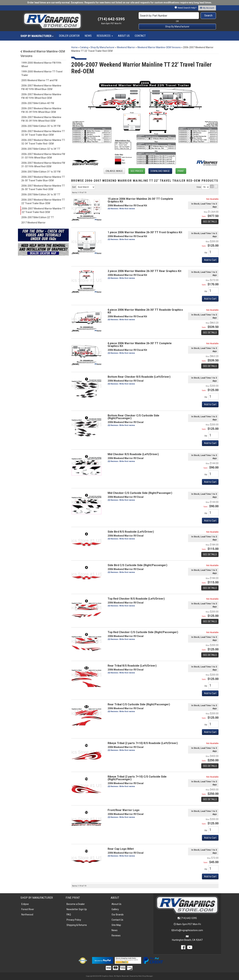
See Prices (137, 171)
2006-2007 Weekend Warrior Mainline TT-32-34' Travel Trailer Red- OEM (43, 142)
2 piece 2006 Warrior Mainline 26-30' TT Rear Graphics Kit (144, 271)
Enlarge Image (114, 171)
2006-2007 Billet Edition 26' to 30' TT (41, 195)
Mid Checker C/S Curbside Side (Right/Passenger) (140, 493)
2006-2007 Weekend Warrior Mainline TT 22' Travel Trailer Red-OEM (43, 210)
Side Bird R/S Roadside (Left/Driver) (131, 532)
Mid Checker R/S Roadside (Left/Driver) (133, 454)
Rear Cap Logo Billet (121, 849)
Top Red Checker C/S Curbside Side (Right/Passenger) (143, 632)
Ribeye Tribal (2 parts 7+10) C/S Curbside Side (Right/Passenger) (137, 778)
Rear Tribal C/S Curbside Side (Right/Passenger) (139, 704)
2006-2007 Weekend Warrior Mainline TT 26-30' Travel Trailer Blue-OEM (43, 179)
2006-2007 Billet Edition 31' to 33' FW (41, 172)
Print (181, 171)
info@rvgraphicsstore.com (189, 930)
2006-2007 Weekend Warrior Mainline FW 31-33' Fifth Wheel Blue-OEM (43, 156)
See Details (210, 222)
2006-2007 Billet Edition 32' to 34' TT (41, 149)
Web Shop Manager (145, 976)
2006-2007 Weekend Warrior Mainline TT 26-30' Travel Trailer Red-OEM (43, 187)
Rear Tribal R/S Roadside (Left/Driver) (132, 666)
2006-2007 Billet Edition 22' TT (38, 217)
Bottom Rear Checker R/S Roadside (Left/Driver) (139, 377)
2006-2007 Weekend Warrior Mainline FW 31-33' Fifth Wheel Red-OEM (43, 165)
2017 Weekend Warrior (33, 223)
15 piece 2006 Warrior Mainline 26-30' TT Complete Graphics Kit (140, 200)
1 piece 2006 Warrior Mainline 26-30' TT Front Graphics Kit (145, 232)
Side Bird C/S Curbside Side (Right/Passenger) (137, 565)
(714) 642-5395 (189, 918)
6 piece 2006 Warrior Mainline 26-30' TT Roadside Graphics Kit (145, 311)
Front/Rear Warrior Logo (124, 810)
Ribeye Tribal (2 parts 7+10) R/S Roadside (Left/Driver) (143, 743)
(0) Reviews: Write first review (121, 209)
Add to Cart (210, 260)
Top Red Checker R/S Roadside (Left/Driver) (136, 599)
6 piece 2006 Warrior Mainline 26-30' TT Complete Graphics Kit (140, 345)
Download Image (160, 171)
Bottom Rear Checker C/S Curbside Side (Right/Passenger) (133, 417)
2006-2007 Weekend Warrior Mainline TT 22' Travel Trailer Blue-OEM (43, 202)
